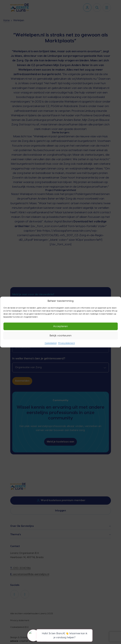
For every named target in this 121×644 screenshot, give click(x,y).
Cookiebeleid (51, 343)
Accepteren (60, 326)
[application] (61, 636)
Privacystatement (67, 343)
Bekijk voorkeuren (61, 335)
